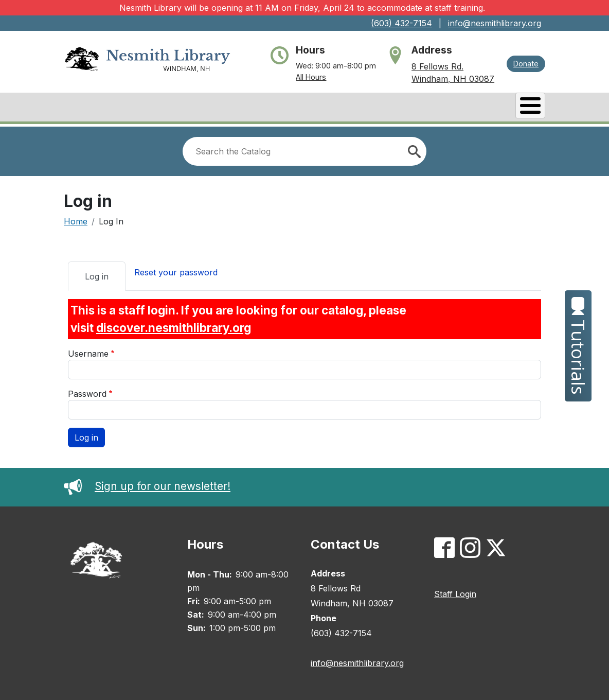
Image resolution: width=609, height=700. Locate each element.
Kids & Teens (504, 108)
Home (76, 219)
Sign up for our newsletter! (147, 484)
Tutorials (578, 346)
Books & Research (172, 108)
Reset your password (176, 270)
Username (88, 351)
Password (87, 391)
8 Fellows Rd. (437, 66)
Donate (526, 64)
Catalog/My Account (286, 108)
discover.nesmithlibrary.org (174, 325)
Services (432, 108)
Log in (97, 274)
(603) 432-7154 (401, 23)
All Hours (311, 77)
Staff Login (455, 591)
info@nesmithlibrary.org (495, 23)
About (94, 108)
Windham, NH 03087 (453, 79)
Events (373, 108)
